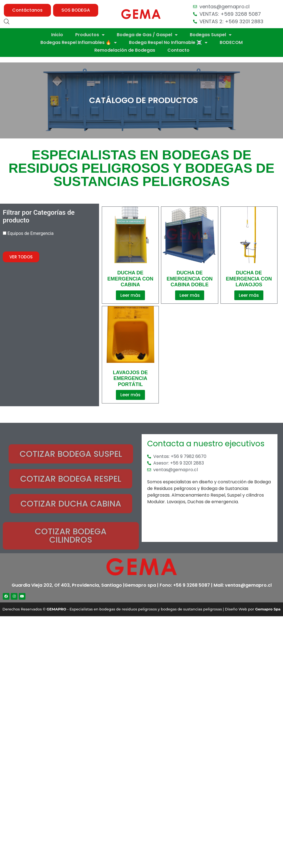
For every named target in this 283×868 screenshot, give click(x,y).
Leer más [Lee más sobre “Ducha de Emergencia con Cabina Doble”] (190, 295)
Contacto (178, 50)
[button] (27, 10)
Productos (90, 35)
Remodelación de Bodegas (125, 50)
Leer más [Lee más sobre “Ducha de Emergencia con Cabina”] (130, 295)
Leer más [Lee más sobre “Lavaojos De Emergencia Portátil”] (130, 395)
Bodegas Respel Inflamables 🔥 (79, 43)
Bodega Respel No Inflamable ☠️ (168, 43)
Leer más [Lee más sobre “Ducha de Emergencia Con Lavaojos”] (249, 295)
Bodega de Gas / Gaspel (147, 35)
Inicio (57, 35)
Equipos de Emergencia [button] (31, 233)
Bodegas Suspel (211, 35)
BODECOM (231, 42)
